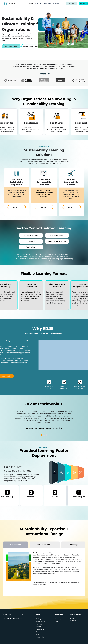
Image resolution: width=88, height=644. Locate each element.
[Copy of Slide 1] (42, 435)
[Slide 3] (46, 435)
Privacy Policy (40, 637)
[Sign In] (72, 3)
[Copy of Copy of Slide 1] (44, 435)
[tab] (16, 545)
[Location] (49, 382)
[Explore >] (17, 207)
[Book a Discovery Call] (32, 46)
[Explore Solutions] (11, 46)
